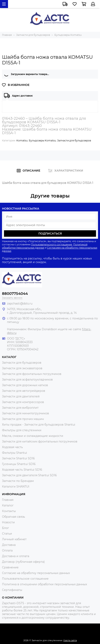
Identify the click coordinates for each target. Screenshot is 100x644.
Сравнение (10, 567)
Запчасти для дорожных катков (25, 385)
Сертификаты (12, 590)
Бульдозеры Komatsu (42, 140)
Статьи (7, 534)
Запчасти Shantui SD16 (18, 458)
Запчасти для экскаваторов (22, 368)
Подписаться (50, 234)
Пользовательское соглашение (25, 579)
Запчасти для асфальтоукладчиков (27, 380)
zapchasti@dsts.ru (20, 303)
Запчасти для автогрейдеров (24, 391)
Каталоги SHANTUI (16, 487)
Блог (5, 528)
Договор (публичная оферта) (23, 562)
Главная (8, 500)
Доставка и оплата (16, 556)
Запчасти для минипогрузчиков (25, 413)
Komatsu (22, 140)
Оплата (7, 550)
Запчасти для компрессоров (23, 402)
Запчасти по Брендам (18, 481)
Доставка (9, 545)
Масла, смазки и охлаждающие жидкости (33, 436)
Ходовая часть (12, 447)
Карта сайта (70, 640)
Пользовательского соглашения (51, 244)
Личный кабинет (14, 539)
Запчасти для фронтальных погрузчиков (32, 374)
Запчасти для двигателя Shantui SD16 (29, 475)
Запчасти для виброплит (20, 408)
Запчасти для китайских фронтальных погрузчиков (40, 441)
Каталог (8, 505)
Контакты (9, 511)
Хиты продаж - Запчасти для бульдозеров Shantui (39, 425)
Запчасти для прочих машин (23, 419)
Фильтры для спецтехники (22, 430)
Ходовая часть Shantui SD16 (22, 470)
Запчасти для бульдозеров (74, 140)
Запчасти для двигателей (21, 396)
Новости (8, 522)
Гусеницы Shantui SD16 (19, 464)
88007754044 (15, 294)
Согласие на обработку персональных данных (36, 573)
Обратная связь (13, 517)
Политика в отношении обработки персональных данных (44, 584)
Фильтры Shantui (14, 453)
